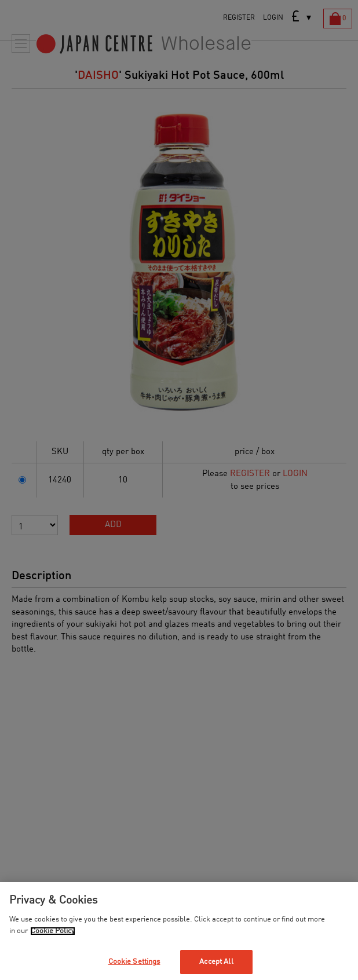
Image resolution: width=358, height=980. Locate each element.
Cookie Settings (134, 962)
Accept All (216, 962)
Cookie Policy (53, 931)
